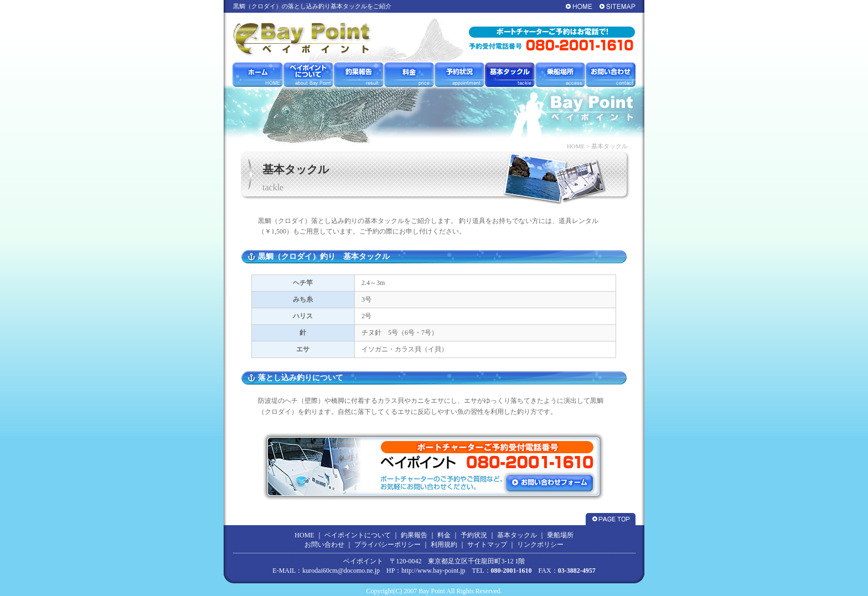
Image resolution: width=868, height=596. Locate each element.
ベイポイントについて (358, 535)
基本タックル (517, 535)
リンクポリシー (540, 545)
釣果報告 (414, 535)
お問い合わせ (324, 545)
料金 (444, 535)
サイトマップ (487, 545)
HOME (576, 146)
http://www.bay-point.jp (433, 571)
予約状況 (474, 535)
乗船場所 (560, 535)
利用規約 (444, 545)
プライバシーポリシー (387, 545)
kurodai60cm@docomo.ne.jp (341, 571)
